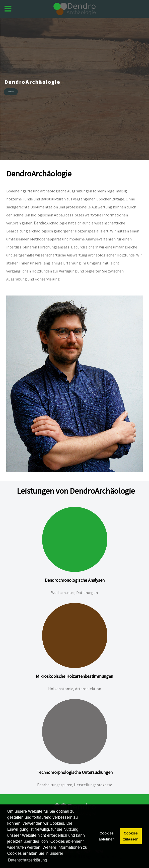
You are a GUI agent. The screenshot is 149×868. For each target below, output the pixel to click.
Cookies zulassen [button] (131, 836)
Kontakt (11, 92)
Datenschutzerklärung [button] (28, 860)
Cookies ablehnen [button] (107, 836)
